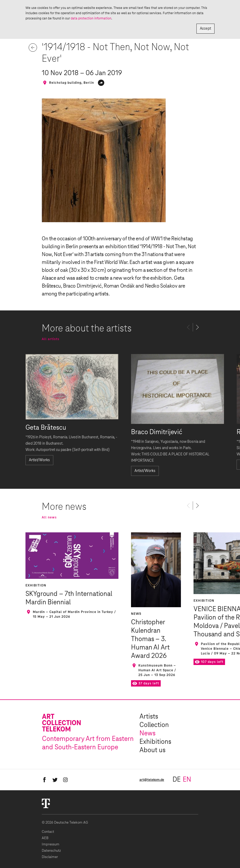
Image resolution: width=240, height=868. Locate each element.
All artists (51, 339)
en (187, 780)
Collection (154, 725)
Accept (205, 29)
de (177, 780)
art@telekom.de (152, 780)
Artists (149, 717)
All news (49, 517)
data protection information (91, 18)
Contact (48, 832)
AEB (45, 838)
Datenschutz (51, 851)
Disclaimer (50, 857)
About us (152, 750)
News (147, 734)
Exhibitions (155, 742)
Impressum (51, 844)
